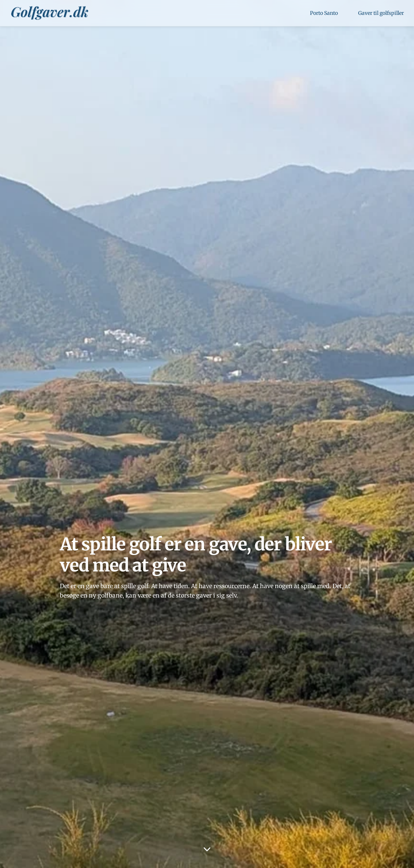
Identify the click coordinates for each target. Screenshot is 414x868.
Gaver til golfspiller (381, 13)
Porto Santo (324, 13)
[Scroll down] (207, 849)
